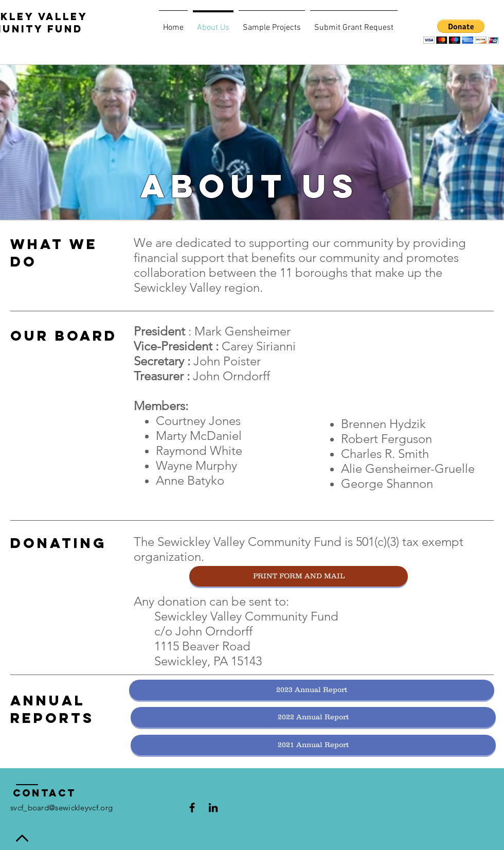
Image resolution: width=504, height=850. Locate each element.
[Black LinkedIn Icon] (213, 808)
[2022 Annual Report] (313, 717)
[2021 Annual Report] (313, 745)
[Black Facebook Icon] (192, 808)
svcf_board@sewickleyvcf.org (61, 808)
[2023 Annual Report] (312, 690)
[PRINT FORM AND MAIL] (299, 576)
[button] (461, 32)
